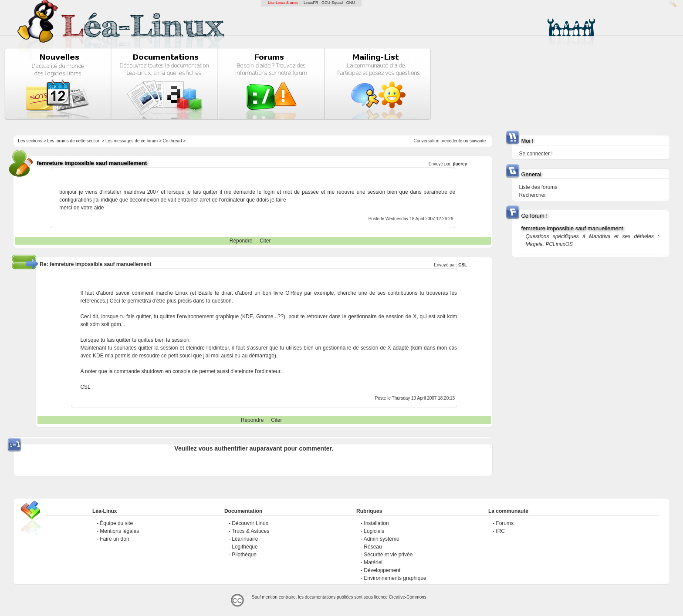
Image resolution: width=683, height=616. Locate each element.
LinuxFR (311, 3)
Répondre (241, 241)
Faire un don (114, 539)
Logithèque (245, 547)
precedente (451, 141)
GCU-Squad (332, 3)
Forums (505, 523)
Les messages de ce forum (132, 141)
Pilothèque (244, 555)
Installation (376, 523)
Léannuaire (245, 539)
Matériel (373, 562)
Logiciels (374, 531)
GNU (351, 3)
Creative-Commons (408, 597)
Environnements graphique (395, 578)
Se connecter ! (536, 154)
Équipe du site (116, 523)
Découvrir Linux (250, 523)
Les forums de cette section (74, 141)
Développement (382, 570)
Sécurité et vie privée (388, 555)
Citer (265, 241)
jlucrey (460, 164)
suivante (478, 141)
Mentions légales (119, 531)
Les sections (30, 141)
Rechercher (532, 195)
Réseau (373, 547)
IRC (500, 531)
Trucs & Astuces (250, 531)
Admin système (382, 539)
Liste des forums (538, 187)
